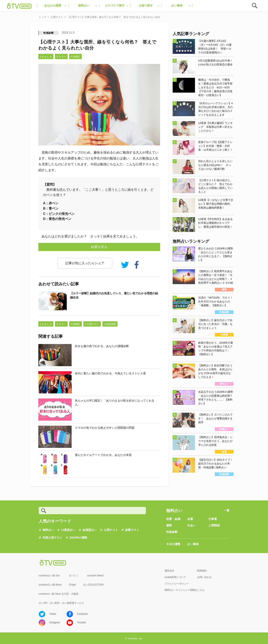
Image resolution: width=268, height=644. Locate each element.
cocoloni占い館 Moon (50, 585)
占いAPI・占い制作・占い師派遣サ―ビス (61, 603)
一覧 (227, 510)
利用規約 (202, 571)
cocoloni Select (95, 576)
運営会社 (169, 571)
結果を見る (99, 247)
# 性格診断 (110, 324)
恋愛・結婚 (173, 519)
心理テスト (111, 530)
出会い (192, 525)
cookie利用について (175, 577)
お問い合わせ (204, 577)
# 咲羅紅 (75, 57)
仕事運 (213, 519)
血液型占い (90, 530)
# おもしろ (46, 57)
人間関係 (214, 525)
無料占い (48, 530)
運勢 (169, 525)
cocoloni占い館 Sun (49, 576)
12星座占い (68, 530)
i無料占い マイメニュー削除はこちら (185, 590)
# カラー (61, 57)
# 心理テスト (92, 324)
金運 (190, 519)
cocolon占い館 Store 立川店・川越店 (59, 594)
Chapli (72, 585)
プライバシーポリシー (177, 584)
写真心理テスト (53, 538)
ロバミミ (74, 576)
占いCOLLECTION (93, 585)
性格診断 (49, 33)
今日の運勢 (173, 544)
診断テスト (132, 530)
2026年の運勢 (78, 538)
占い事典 (193, 544)
